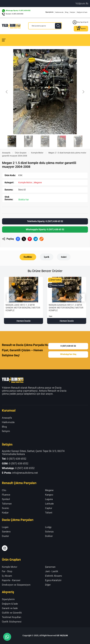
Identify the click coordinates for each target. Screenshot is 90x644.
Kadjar (5, 513)
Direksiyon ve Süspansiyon (16, 585)
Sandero (6, 532)
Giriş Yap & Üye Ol (80, 22)
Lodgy (48, 527)
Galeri (64, 257)
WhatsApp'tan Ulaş (68, 354)
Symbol (6, 499)
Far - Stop (7, 571)
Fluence (6, 495)
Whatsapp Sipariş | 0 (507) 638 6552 (18, 11)
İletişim (72, 12)
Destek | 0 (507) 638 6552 (15, 14)
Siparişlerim (50, 12)
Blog (67, 12)
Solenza (49, 532)
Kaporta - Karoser (11, 580)
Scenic (5, 508)
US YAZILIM (62, 635)
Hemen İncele (24, 321)
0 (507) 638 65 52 (68, 346)
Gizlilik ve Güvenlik (12, 613)
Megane (38, 182)
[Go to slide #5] (78, 141)
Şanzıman (50, 567)
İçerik (47, 257)
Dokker (49, 536)
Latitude (49, 504)
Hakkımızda (59, 12)
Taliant (49, 513)
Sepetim (81, 29)
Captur (49, 508)
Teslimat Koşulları (12, 617)
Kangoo (49, 495)
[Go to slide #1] (12, 141)
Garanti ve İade (10, 608)
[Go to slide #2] (29, 141)
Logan (5, 527)
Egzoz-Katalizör (53, 580)
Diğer (48, 585)
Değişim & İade (82, 12)
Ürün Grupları (21, 153)
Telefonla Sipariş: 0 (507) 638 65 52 (45, 221)
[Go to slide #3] (45, 141)
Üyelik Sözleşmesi (12, 622)
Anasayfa (6, 153)
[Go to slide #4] (62, 141)
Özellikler (28, 257)
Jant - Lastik (52, 571)
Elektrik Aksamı (54, 576)
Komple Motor (37, 153)
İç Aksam (7, 576)
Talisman (7, 504)
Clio (4, 490)
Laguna (49, 499)
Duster (5, 536)
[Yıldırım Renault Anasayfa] (11, 26)
